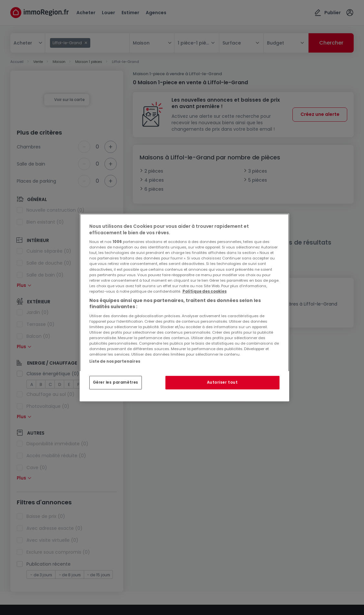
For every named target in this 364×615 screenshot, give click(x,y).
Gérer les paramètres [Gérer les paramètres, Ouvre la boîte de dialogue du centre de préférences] (116, 382)
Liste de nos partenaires (115, 361)
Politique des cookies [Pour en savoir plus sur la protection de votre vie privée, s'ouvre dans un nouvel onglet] (205, 291)
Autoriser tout (222, 382)
